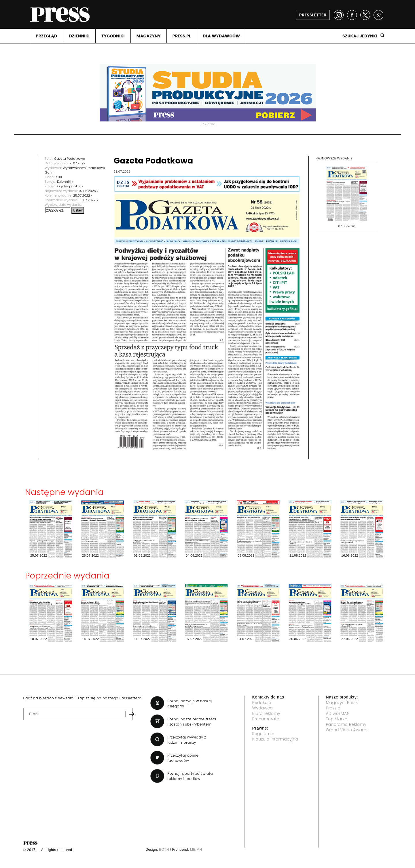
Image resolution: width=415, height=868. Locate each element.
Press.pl (334, 708)
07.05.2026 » (89, 191)
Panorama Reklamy (346, 724)
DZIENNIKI (79, 36)
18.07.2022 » (89, 200)
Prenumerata (266, 719)
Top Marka (337, 719)
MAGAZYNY (149, 36)
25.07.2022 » (83, 195)
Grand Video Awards (347, 730)
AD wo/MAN (338, 713)
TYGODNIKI (113, 36)
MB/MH (196, 850)
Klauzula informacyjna (275, 739)
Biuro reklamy (266, 713)
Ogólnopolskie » (70, 186)
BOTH (164, 850)
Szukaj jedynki (360, 36)
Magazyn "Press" (343, 703)
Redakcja (262, 703)
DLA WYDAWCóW (221, 36)
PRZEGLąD (47, 36)
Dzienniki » (65, 182)
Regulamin (263, 734)
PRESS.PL (182, 36)
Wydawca (263, 708)
